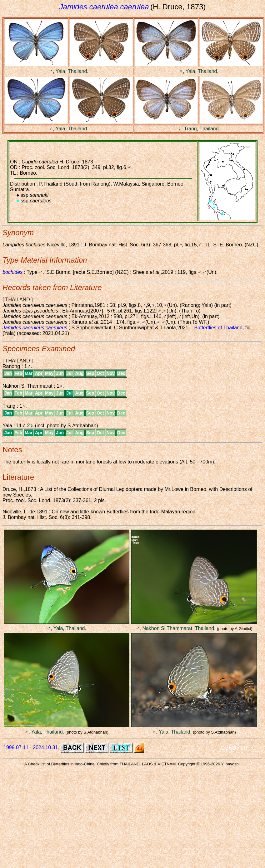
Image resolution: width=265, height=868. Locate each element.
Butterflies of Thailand (218, 328)
